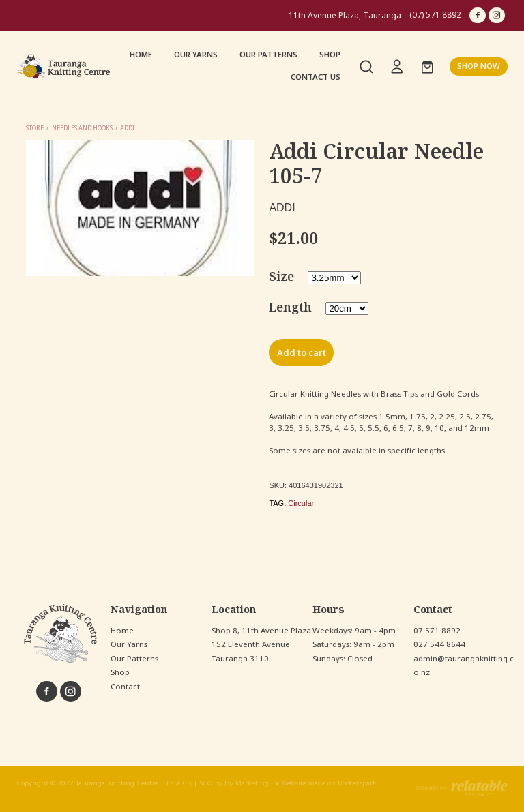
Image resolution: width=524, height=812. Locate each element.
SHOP (330, 55)
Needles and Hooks (82, 128)
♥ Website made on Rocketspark (326, 783)
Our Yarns (129, 644)
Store (35, 128)
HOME (141, 55)
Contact (125, 687)
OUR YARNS (196, 55)
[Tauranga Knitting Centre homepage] (65, 66)
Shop (120, 672)
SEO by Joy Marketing (234, 783)
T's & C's (179, 783)
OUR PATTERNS (268, 55)
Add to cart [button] (302, 353)
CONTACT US (316, 77)
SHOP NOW (479, 66)
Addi (127, 128)
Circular (301, 503)
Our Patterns (134, 659)
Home (122, 631)
